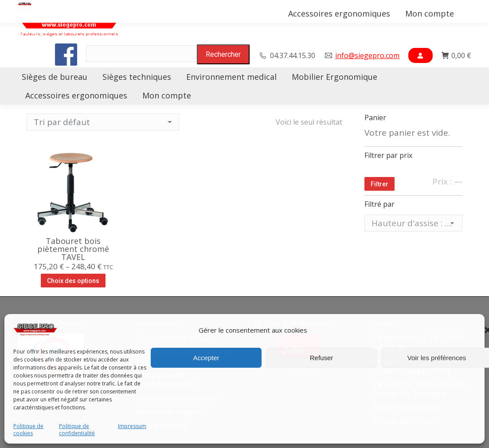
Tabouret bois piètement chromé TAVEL (73, 249)
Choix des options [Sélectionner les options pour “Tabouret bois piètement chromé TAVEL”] (73, 281)
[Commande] (103, 122)
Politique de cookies (28, 430)
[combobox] (413, 223)
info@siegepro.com (367, 55)
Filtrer (379, 184)
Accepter (206, 358)
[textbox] (413, 223)
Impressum (132, 426)
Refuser (322, 358)
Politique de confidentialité (77, 430)
